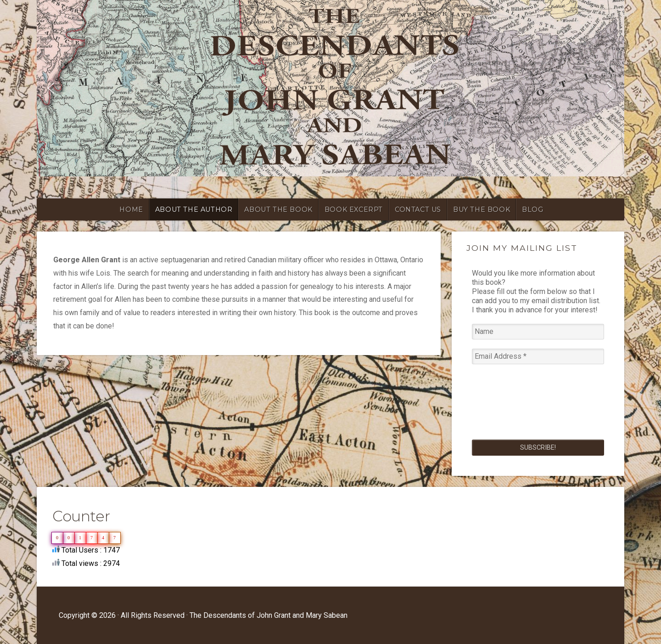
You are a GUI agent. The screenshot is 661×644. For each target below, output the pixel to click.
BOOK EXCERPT (354, 209)
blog (532, 209)
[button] (51, 88)
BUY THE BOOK (482, 209)
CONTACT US (418, 209)
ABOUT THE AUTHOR (194, 209)
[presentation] (510, 407)
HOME (131, 209)
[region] (330, 88)
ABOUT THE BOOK (278, 209)
